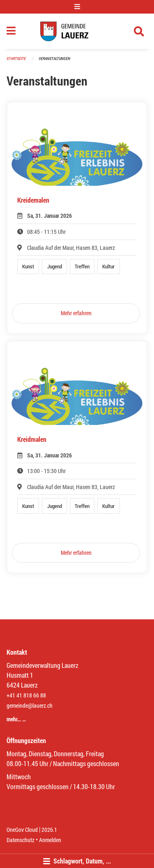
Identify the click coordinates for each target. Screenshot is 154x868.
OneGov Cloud (22, 830)
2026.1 (49, 830)
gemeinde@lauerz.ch (30, 705)
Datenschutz (21, 840)
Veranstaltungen (54, 59)
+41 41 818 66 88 (26, 695)
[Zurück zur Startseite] (77, 31)
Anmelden (50, 840)
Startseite (16, 59)
